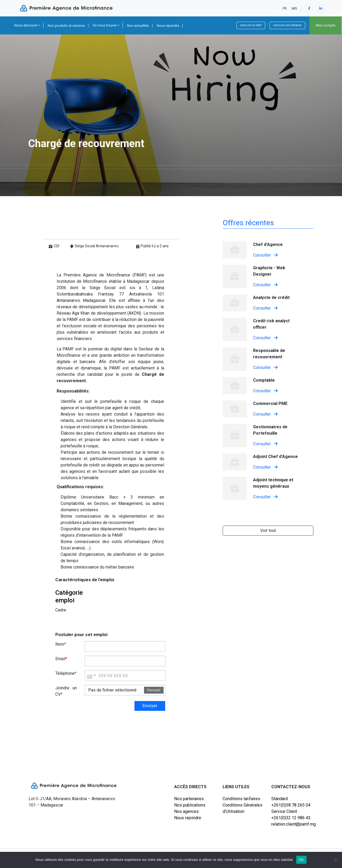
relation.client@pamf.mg (292, 824)
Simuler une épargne (287, 25)
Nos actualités (138, 26)
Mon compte (326, 25)
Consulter (265, 255)
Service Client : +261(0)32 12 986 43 (291, 815)
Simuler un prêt (251, 25)
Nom (61, 644)
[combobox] (91, 676)
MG (294, 8)
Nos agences (186, 811)
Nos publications (190, 805)
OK (301, 860)
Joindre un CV (66, 691)
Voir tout (268, 530)
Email (61, 659)
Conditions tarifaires (241, 799)
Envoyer (150, 706)
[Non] (335, 860)
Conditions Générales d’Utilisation (242, 808)
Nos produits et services (66, 26)
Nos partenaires (189, 799)
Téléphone (66, 673)
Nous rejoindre (168, 26)
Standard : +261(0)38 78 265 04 (291, 802)
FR (285, 8)
